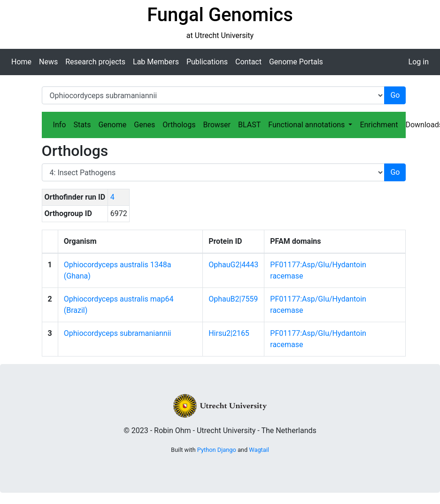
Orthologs (179, 125)
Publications (207, 62)
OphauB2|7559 (233, 299)
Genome (112, 125)
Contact (248, 62)
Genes (144, 125)
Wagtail (259, 450)
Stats (82, 125)
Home (21, 62)
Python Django (217, 450)
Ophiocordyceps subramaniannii (118, 333)
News (48, 62)
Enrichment (379, 125)
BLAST (249, 125)
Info (60, 125)
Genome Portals (296, 62)
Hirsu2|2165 (229, 333)
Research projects (95, 62)
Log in (419, 62)
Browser (217, 125)
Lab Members (156, 62)
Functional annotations (307, 125)
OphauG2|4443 (233, 265)
